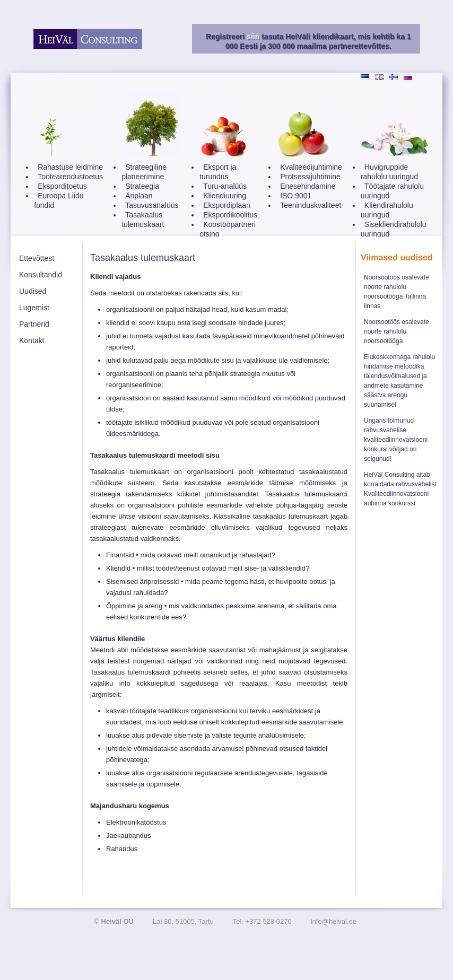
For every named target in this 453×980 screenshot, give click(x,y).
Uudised (33, 291)
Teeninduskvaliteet (311, 205)
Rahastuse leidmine (70, 167)
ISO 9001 (296, 196)
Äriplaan (139, 196)
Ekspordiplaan (227, 205)
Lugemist (34, 308)
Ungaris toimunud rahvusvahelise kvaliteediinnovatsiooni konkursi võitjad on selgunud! (396, 440)
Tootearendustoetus (70, 177)
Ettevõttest (37, 258)
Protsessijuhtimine (310, 177)
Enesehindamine (308, 186)
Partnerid (34, 324)
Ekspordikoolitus (230, 215)
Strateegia (142, 186)
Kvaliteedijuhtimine (311, 167)
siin (253, 37)
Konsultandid (41, 275)
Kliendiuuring (225, 196)
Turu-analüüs (225, 186)
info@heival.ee (334, 921)
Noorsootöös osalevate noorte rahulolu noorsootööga (397, 331)
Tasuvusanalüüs (152, 205)
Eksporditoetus (62, 186)
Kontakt (32, 340)
